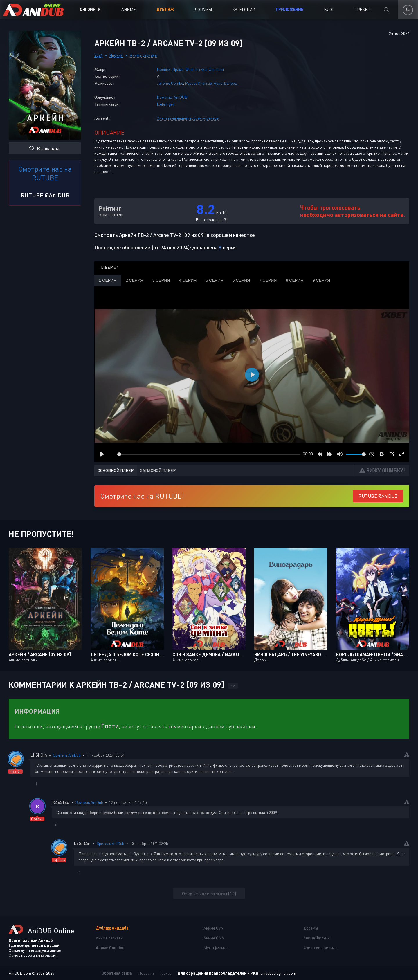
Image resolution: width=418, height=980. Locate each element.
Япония (116, 55)
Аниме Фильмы (317, 938)
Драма (178, 69)
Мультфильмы (216, 948)
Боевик (164, 69)
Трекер (363, 9)
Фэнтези (216, 69)
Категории (244, 9)
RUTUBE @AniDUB (45, 195)
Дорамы (203, 9)
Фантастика (196, 69)
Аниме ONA (214, 938)
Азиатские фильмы (320, 948)
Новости (146, 973)
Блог (329, 9)
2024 (98, 55)
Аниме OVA (213, 928)
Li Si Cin (39, 755)
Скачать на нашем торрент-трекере (188, 118)
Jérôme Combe (170, 83)
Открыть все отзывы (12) (209, 893)
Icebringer (166, 104)
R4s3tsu (61, 802)
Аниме (129, 9)
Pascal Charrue (198, 83)
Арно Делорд (225, 83)
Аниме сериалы (144, 55)
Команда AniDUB (172, 97)
